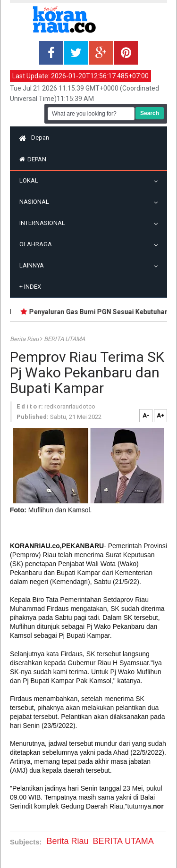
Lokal (31, 180)
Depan (34, 138)
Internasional (45, 223)
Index (30, 287)
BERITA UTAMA (64, 339)
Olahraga (38, 244)
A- (146, 415)
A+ (161, 415)
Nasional (37, 202)
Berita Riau (25, 339)
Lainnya (34, 265)
